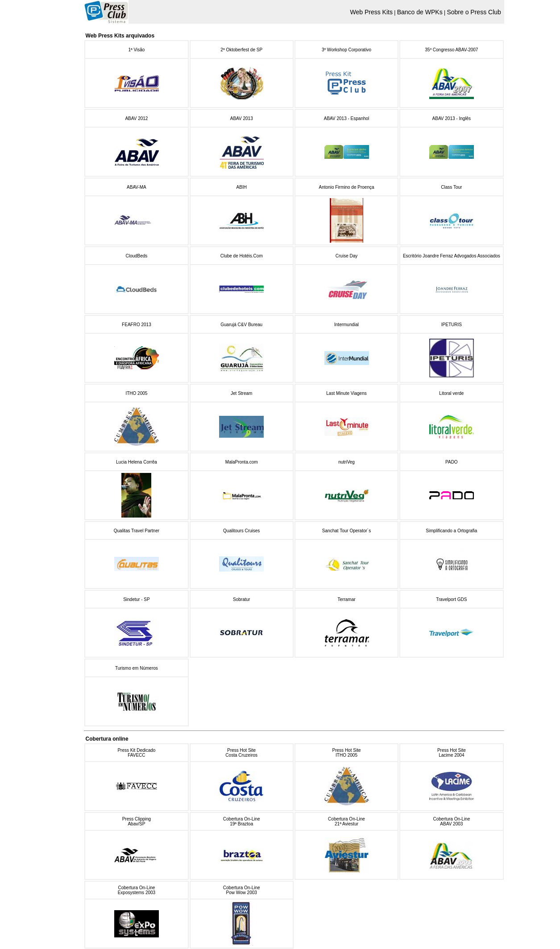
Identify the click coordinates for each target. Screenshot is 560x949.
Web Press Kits (371, 12)
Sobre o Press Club (474, 12)
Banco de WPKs (420, 12)
